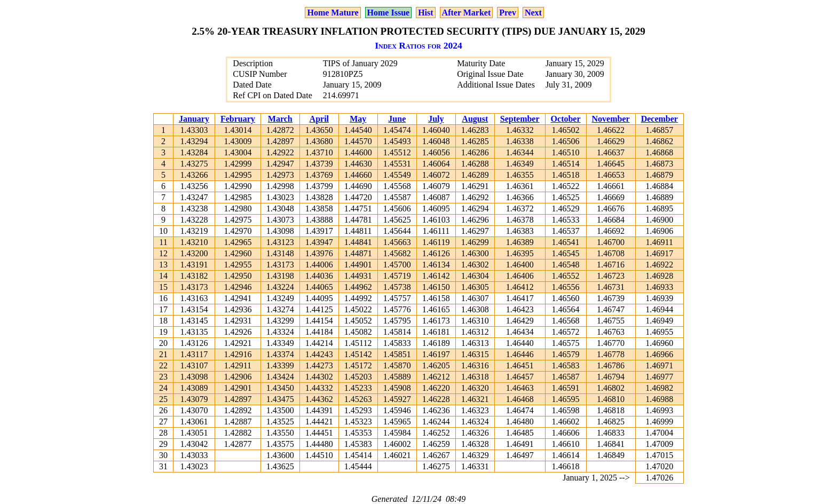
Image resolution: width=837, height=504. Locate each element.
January (194, 119)
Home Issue (389, 13)
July (436, 119)
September (520, 119)
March (280, 119)
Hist (425, 13)
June (397, 119)
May (358, 119)
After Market (467, 13)
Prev (508, 13)
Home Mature (333, 13)
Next (533, 13)
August (475, 119)
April (319, 119)
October (566, 119)
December (660, 119)
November (611, 119)
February (238, 119)
